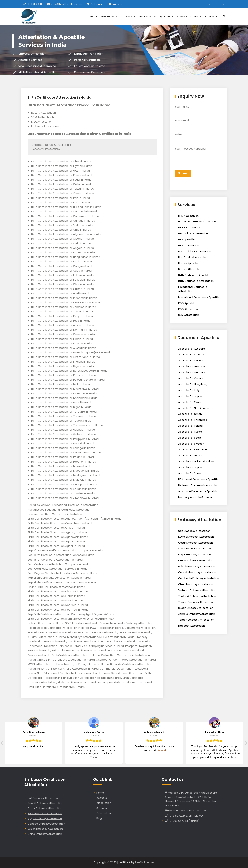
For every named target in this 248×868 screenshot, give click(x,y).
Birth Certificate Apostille (194, 275)
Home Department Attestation (198, 222)
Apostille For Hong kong (193, 385)
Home (100, 793)
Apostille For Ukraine (191, 456)
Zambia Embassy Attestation (197, 614)
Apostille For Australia (192, 349)
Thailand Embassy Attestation (197, 596)
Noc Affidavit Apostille (192, 257)
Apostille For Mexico (190, 402)
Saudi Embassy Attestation (195, 549)
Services (128, 17)
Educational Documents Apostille (199, 297)
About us (102, 798)
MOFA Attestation (189, 228)
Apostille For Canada (191, 361)
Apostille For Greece (191, 379)
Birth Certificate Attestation (196, 281)
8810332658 (35, 4)
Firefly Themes (145, 862)
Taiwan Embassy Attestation (196, 602)
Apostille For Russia (190, 432)
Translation (147, 17)
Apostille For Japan (190, 396)
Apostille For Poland (190, 426)
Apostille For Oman (190, 414)
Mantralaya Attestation (193, 234)
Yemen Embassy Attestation (196, 620)
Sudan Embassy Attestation (196, 608)
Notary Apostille (188, 263)
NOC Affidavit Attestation (194, 252)
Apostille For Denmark (192, 367)
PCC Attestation (189, 309)
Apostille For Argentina (192, 355)
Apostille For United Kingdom (196, 462)
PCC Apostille (187, 303)
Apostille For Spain (190, 438)
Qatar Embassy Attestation (196, 543)
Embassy (184, 17)
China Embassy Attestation (195, 584)
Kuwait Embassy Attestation (196, 537)
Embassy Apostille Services (195, 497)
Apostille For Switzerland (193, 450)
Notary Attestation (190, 269)
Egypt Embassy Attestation (195, 555)
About (93, 17)
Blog (99, 818)
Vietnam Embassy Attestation (197, 590)
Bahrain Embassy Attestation (196, 567)
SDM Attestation (189, 315)
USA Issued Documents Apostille (198, 480)
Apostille (166, 17)
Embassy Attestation (192, 626)
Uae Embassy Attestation (194, 531)
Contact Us (104, 813)
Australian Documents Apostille (198, 491)
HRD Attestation (206, 17)
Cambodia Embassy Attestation (199, 579)
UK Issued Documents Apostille (198, 485)
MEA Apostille (186, 240)
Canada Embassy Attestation (197, 573)
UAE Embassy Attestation (43, 798)
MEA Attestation (188, 246)
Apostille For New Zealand (194, 408)
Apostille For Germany (192, 373)
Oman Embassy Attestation (196, 561)
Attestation (109, 17)
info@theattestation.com (67, 4)
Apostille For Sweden (191, 444)
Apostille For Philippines (193, 420)
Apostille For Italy (189, 390)
